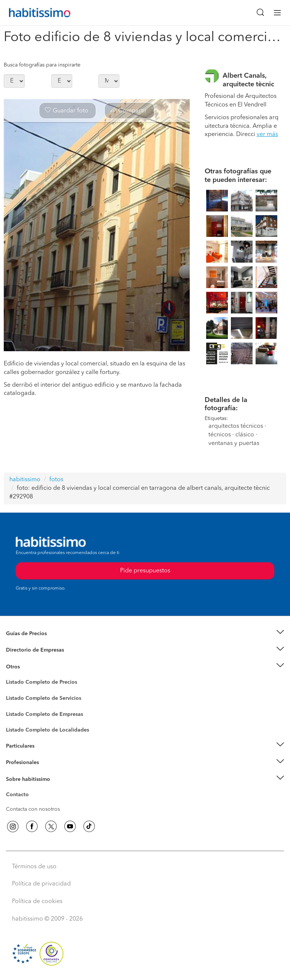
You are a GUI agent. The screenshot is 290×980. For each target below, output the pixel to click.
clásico (245, 435)
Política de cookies (37, 902)
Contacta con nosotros (33, 809)
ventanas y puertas (234, 443)
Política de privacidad (41, 884)
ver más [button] (267, 135)
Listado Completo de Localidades (48, 730)
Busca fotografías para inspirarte (42, 65)
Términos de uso (34, 867)
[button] (145, 633)
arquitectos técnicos (236, 426)
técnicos (220, 435)
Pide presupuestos (145, 571)
